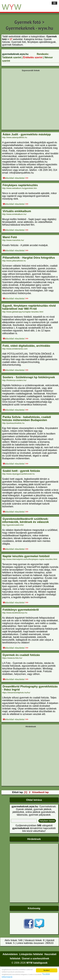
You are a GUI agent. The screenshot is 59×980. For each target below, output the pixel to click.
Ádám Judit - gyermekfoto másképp (27, 134)
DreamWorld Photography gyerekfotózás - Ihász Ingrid (30, 688)
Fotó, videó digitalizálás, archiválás (26, 346)
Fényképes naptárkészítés (20, 185)
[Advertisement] (29, 100)
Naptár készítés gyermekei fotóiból (26, 556)
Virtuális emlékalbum (17, 211)
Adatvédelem (10, 954)
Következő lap (41, 792)
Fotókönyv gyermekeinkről (21, 610)
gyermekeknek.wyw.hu (15, 54)
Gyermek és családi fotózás (21, 655)
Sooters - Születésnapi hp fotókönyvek (29, 377)
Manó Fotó (10, 237)
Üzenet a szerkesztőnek (36, 959)
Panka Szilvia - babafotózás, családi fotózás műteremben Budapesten (27, 419)
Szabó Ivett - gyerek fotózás (21, 471)
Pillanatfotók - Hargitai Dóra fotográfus (29, 258)
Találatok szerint (12, 57)
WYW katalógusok (37, 963)
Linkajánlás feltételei (31, 954)
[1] (26, 792)
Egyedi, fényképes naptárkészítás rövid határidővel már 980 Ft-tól (29, 307)
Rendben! (47, 970)
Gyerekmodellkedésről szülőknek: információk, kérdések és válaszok (25, 520)
